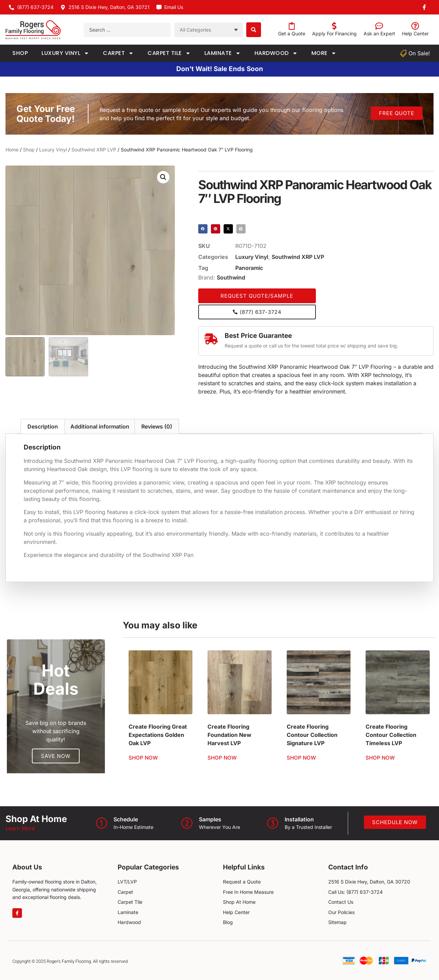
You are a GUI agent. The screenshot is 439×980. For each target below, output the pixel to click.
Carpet (118, 53)
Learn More (20, 828)
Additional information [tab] (100, 426)
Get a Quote (292, 33)
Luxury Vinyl (65, 53)
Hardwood (276, 53)
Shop (20, 53)
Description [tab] (43, 426)
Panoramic (249, 268)
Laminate (223, 53)
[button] (163, 177)
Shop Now (143, 758)
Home (12, 150)
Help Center (415, 33)
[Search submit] (254, 30)
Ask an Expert (379, 33)
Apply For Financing (334, 33)
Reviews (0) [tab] (157, 426)
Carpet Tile (169, 53)
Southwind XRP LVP (94, 150)
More (324, 53)
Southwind (231, 277)
